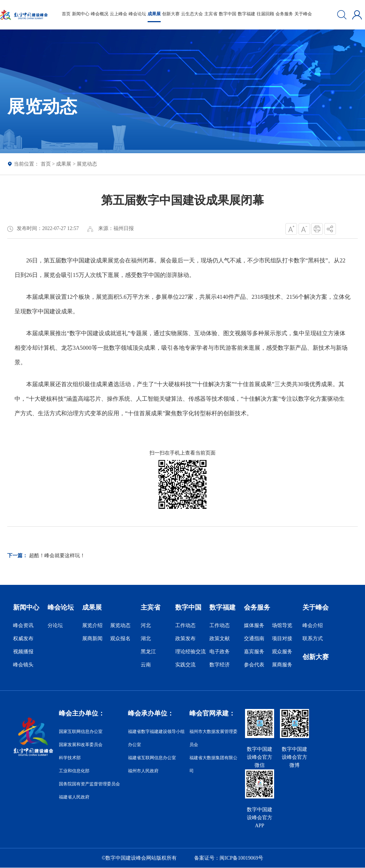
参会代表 (254, 665)
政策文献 (220, 639)
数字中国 (228, 14)
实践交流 (185, 665)
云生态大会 (192, 14)
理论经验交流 (190, 652)
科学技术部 (70, 758)
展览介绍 (92, 625)
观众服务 (282, 652)
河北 (146, 625)
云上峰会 (119, 14)
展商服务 (282, 665)
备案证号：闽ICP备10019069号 (229, 858)
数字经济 (220, 665)
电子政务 (220, 652)
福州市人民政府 (143, 771)
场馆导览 (282, 625)
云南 (146, 665)
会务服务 (284, 14)
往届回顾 (265, 14)
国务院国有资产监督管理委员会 (89, 784)
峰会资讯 (23, 625)
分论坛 (55, 625)
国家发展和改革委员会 (81, 745)
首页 (66, 14)
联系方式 (313, 639)
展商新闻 (92, 639)
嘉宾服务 (254, 652)
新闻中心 (81, 14)
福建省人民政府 (74, 797)
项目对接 (282, 639)
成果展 (154, 14)
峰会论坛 (137, 14)
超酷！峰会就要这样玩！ (57, 556)
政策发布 (185, 639)
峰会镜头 (23, 665)
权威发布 (23, 639)
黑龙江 (148, 652)
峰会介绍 (313, 625)
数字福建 (246, 14)
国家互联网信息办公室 (81, 732)
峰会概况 (100, 14)
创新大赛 (171, 14)
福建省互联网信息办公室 (152, 758)
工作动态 (185, 625)
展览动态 (87, 164)
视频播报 (23, 652)
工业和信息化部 (74, 771)
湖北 (146, 639)
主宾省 (211, 14)
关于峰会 (303, 14)
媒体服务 (254, 625)
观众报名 (120, 639)
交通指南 (254, 639)
